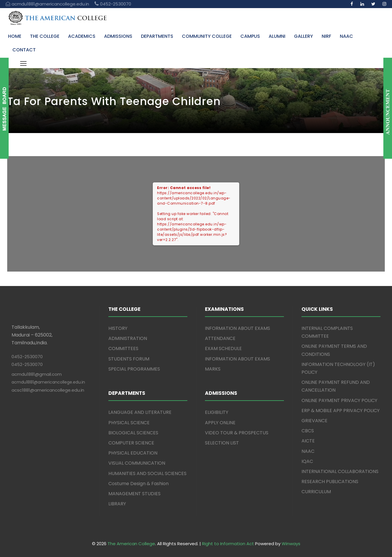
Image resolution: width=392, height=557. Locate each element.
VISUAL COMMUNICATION (137, 463)
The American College (131, 544)
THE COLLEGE (45, 36)
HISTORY (118, 328)
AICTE (308, 441)
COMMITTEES (123, 348)
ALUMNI (277, 36)
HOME (15, 36)
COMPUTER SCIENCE (131, 443)
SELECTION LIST (222, 443)
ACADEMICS (82, 36)
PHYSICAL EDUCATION (133, 453)
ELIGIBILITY (217, 412)
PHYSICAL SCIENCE (129, 423)
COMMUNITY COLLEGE (207, 36)
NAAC (346, 36)
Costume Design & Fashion (138, 484)
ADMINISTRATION (128, 338)
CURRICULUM (316, 492)
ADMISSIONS (118, 36)
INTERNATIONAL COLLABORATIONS (340, 471)
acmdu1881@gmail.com (37, 374)
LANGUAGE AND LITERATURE (140, 412)
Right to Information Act (228, 544)
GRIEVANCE (314, 421)
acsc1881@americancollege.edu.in (48, 390)
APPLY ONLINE (220, 423)
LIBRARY (117, 504)
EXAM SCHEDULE (223, 348)
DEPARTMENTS (157, 36)
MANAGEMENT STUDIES (134, 494)
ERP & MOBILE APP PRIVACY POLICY (341, 411)
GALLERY (304, 36)
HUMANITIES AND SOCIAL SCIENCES (147, 473)
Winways (291, 544)
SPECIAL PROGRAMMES (134, 369)
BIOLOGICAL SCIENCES (133, 433)
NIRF (326, 36)
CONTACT (24, 50)
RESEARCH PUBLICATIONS (330, 482)
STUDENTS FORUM (129, 359)
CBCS (308, 431)
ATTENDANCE (220, 338)
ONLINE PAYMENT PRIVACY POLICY (339, 400)
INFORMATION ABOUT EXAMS (238, 328)
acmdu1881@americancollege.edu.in (48, 382)
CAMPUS (250, 36)
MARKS (213, 369)
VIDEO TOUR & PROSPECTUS (237, 433)
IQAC (307, 461)
